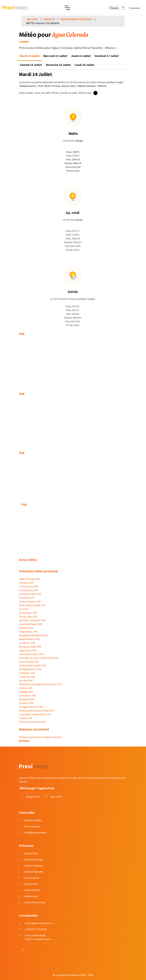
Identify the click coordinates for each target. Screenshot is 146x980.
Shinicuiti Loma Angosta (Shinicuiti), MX (40, 684)
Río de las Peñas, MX (30, 647)
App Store (56, 797)
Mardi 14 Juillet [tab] (30, 56)
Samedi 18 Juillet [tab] (31, 65)
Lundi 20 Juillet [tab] (84, 65)
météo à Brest (31, 878)
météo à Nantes (32, 890)
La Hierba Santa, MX (30, 594)
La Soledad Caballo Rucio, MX (35, 714)
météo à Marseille (33, 872)
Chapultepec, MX (28, 631)
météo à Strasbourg (34, 902)
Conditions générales (35, 832)
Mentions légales (33, 820)
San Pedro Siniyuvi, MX (31, 654)
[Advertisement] (73, 361)
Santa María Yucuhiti (76, 19)
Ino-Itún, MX (26, 680)
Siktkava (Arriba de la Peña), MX (36, 710)
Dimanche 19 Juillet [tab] (58, 65)
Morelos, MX (26, 703)
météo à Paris (31, 853)
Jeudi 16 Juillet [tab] (81, 56)
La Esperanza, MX (29, 590)
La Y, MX (24, 609)
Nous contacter (32, 826)
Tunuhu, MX (25, 718)
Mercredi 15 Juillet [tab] (55, 56)
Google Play (33, 797)
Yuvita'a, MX (26, 688)
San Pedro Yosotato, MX (32, 620)
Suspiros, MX (26, 628)
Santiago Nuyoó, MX (30, 669)
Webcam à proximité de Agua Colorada (40, 737)
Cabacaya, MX (27, 677)
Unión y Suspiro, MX (30, 601)
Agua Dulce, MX (28, 650)
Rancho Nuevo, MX (29, 639)
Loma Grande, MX (29, 662)
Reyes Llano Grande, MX (32, 605)
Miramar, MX (26, 583)
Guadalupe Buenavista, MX (34, 635)
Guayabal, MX (27, 699)
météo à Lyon (31, 896)
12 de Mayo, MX (28, 613)
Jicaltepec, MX (27, 673)
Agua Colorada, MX (30, 579)
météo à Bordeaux (34, 859)
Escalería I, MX (27, 643)
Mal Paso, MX (27, 598)
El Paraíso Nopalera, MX (32, 722)
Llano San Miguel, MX (31, 624)
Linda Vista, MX (28, 695)
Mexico (49, 19)
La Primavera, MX (29, 586)
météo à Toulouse (33, 865)
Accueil (33, 19)
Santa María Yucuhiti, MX (33, 665)
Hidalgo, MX (26, 692)
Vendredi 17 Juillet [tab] (107, 56)
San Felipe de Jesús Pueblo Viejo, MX (39, 658)
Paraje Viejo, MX (28, 616)
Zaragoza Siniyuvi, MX (31, 707)
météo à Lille (30, 884)
